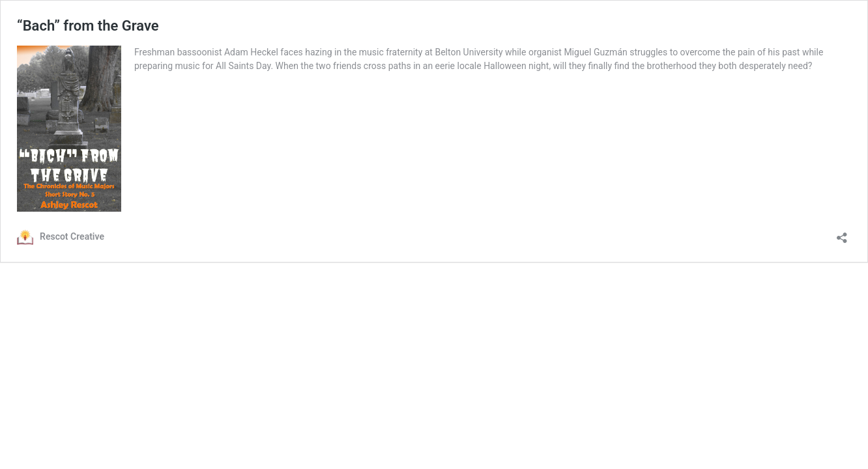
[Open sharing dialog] (842, 234)
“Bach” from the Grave (88, 26)
